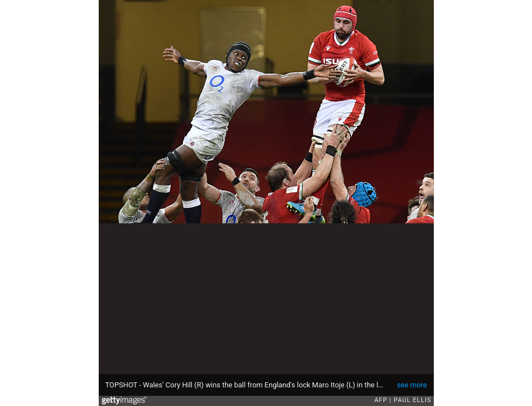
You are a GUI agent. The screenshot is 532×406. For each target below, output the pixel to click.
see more (412, 385)
